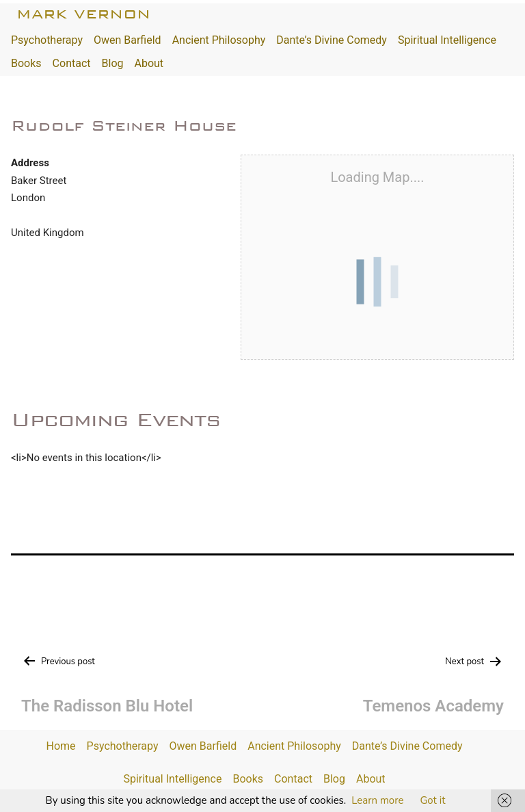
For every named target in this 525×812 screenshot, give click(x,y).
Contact (72, 63)
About (149, 63)
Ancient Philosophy (219, 40)
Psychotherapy (47, 40)
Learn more (377, 800)
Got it (432, 800)
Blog (113, 63)
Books (26, 63)
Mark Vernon (83, 14)
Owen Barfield (127, 40)
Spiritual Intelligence (447, 40)
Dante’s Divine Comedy (332, 40)
